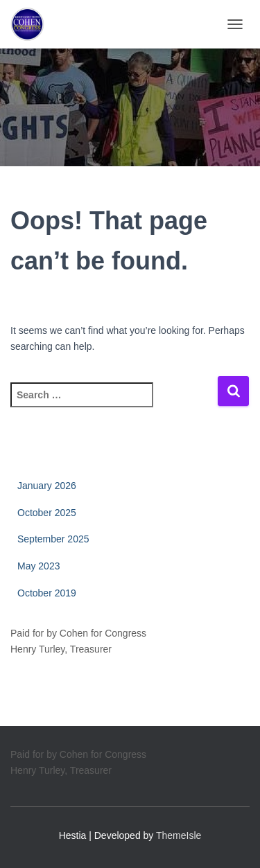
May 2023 (38, 566)
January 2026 (47, 486)
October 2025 (47, 513)
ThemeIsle (179, 835)
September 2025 (53, 539)
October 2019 (47, 593)
